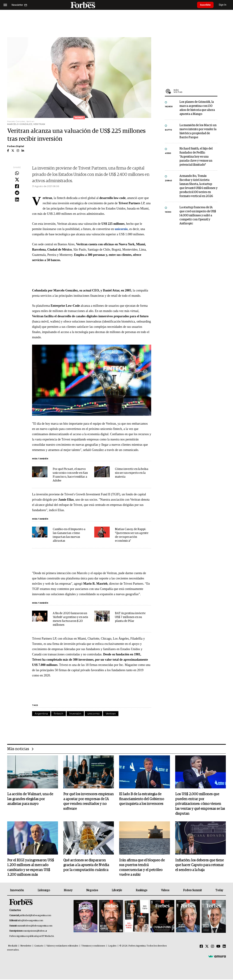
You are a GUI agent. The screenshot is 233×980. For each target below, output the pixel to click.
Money (68, 891)
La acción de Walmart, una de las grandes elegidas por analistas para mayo (30, 799)
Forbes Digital (16, 146)
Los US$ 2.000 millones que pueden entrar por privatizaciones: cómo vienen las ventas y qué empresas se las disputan (200, 804)
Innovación (17, 891)
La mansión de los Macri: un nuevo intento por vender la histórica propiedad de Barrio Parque (198, 131)
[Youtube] (218, 947)
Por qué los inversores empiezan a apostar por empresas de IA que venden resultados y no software (88, 802)
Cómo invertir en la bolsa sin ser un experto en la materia (132, 473)
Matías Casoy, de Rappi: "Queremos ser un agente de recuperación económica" (132, 535)
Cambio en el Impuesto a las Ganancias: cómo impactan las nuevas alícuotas (69, 535)
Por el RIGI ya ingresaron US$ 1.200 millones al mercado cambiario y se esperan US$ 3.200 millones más (31, 868)
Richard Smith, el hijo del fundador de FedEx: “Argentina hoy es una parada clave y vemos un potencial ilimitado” (196, 157)
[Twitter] (207, 947)
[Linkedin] (224, 947)
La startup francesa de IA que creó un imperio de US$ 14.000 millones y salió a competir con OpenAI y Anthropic (198, 216)
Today (219, 891)
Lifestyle (117, 891)
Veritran (111, 714)
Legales (112, 947)
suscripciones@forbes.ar (35, 932)
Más (196, 91)
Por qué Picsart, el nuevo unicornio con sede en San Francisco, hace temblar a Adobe (70, 475)
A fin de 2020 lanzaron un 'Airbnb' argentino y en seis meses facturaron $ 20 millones (70, 619)
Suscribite (206, 5)
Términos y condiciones (93, 947)
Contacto (39, 947)
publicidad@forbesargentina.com (35, 916)
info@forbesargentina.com (30, 921)
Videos (165, 891)
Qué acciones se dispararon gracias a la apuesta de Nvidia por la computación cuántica (86, 866)
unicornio (93, 714)
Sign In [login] (224, 5)
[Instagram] (213, 947)
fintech (59, 714)
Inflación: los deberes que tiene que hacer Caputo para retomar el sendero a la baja (199, 866)
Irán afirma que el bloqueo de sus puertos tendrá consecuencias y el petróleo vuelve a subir (142, 868)
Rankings (141, 891)
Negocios (92, 891)
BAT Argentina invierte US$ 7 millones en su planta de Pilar (130, 617)
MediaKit (13, 947)
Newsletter (26, 947)
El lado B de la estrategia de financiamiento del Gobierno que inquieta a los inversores (142, 799)
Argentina (41, 714)
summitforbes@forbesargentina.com (35, 926)
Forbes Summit (192, 891)
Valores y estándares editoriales (62, 947)
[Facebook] (201, 947)
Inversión (75, 714)
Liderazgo (44, 891)
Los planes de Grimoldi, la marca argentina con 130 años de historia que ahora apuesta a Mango (197, 108)
